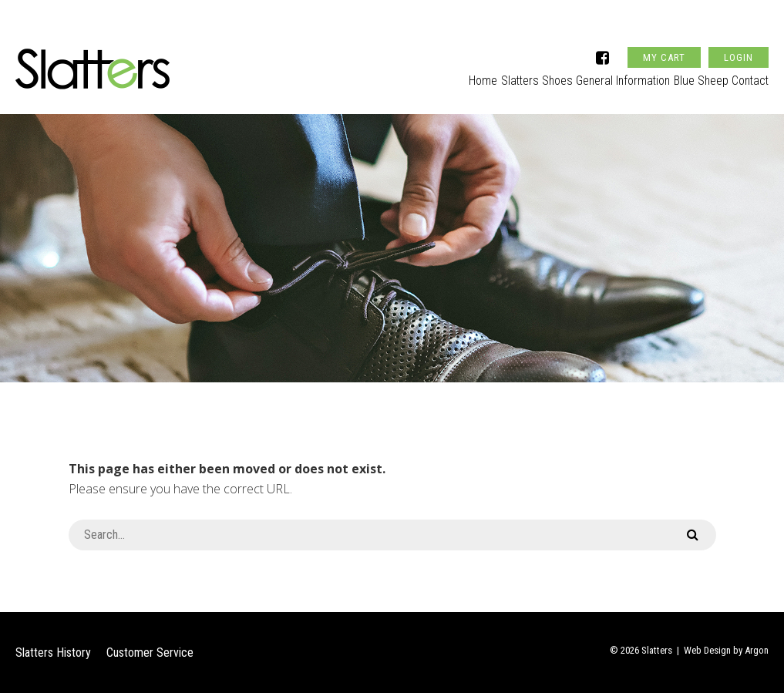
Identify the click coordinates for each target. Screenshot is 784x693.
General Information (598, 74)
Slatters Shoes (500, 74)
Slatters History (53, 653)
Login (739, 34)
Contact (750, 74)
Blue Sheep (688, 74)
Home (435, 74)
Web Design (707, 650)
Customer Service (150, 653)
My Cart (664, 34)
